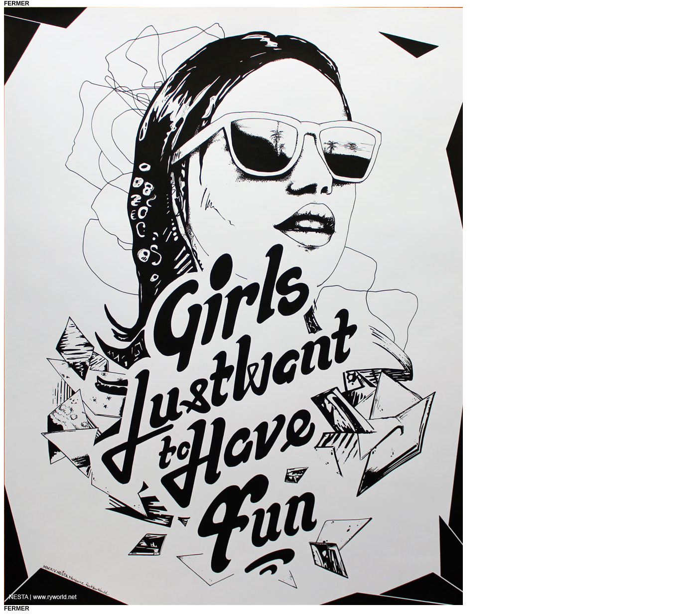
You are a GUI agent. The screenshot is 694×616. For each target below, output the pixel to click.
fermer (17, 3)
